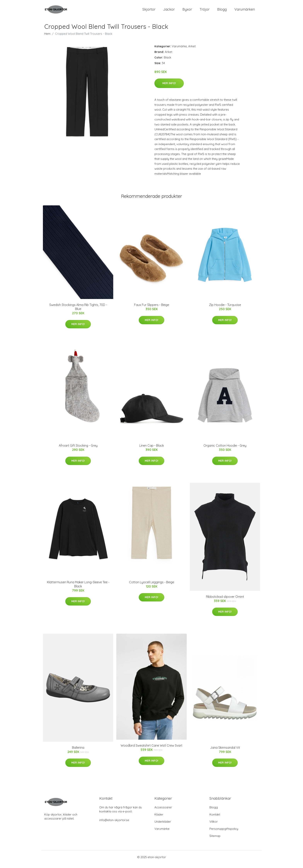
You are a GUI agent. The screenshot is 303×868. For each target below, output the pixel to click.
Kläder (159, 819)
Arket (192, 50)
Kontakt (215, 819)
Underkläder (163, 826)
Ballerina (78, 752)
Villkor (214, 826)
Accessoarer (163, 812)
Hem (47, 38)
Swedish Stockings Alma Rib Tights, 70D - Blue (78, 311)
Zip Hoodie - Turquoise (225, 309)
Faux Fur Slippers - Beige (152, 309)
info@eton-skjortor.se (114, 824)
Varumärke (179, 50)
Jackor (169, 11)
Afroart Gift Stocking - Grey (78, 450)
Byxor (187, 11)
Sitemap (215, 840)
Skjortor (149, 11)
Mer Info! (169, 87)
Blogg (222, 11)
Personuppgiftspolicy (224, 833)
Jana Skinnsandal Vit (225, 752)
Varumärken (245, 11)
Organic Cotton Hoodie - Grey (225, 450)
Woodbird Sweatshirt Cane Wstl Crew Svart (151, 750)
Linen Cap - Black (152, 450)
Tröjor (205, 11)
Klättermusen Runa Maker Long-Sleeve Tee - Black (78, 588)
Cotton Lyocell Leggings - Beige (152, 586)
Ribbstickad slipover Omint (225, 601)
